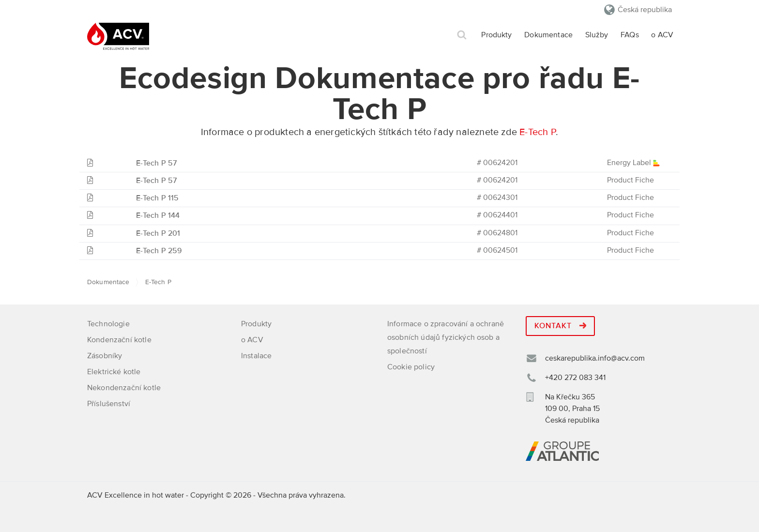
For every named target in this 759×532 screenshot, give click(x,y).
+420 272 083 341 (575, 378)
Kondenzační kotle (119, 340)
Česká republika (645, 10)
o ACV (662, 35)
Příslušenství (109, 404)
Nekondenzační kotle (124, 388)
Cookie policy (411, 367)
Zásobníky (105, 356)
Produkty (496, 35)
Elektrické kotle (114, 372)
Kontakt (560, 326)
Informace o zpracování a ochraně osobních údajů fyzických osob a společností (446, 337)
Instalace (256, 356)
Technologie (108, 324)
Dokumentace (548, 35)
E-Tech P (538, 132)
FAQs (630, 35)
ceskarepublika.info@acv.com (595, 358)
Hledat (462, 35)
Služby (597, 35)
